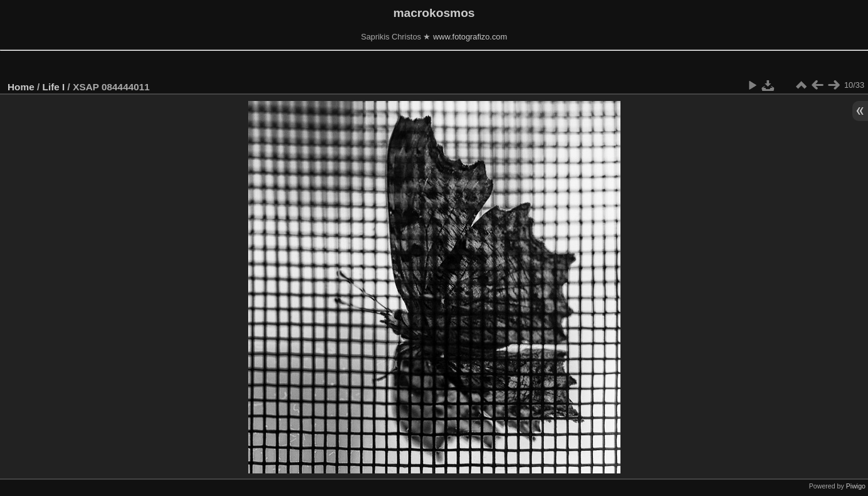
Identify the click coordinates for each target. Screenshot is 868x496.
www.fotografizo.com (470, 37)
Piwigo (856, 486)
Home (21, 87)
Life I (54, 87)
